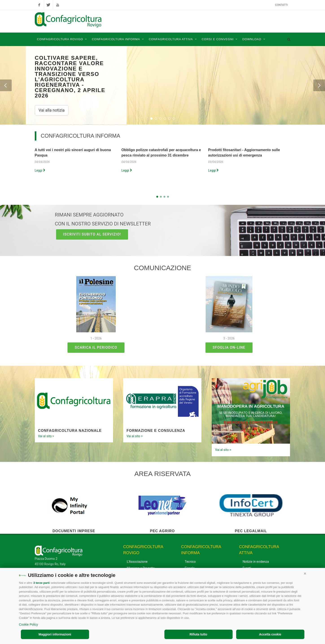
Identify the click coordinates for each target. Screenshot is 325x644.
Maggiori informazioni (55, 634)
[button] (305, 573)
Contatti (281, 5)
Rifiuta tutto (198, 634)
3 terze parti (41, 583)
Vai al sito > (46, 436)
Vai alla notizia (52, 110)
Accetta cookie (270, 634)
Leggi (40, 170)
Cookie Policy (29, 624)
